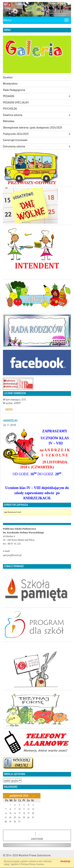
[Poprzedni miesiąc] (4, 796)
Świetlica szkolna (13, 115)
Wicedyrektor (10, 84)
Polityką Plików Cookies (32, 864)
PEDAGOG (9, 96)
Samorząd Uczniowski (15, 140)
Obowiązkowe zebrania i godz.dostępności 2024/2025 (33, 128)
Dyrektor (8, 77)
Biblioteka (9, 121)
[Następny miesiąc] (34, 796)
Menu (7, 20)
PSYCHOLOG (10, 109)
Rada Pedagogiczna (14, 90)
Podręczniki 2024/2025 (16, 134)
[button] (69, 97)
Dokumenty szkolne (14, 146)
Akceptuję (65, 861)
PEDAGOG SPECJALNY (16, 103)
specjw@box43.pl (12, 555)
